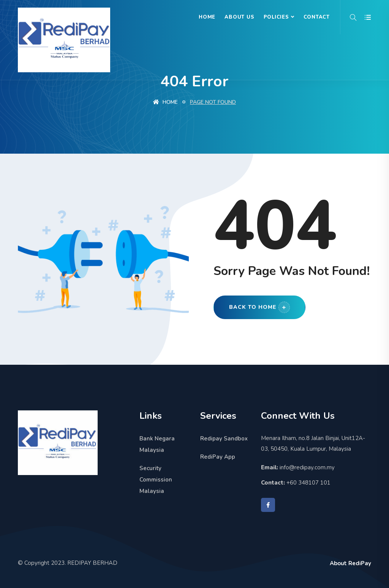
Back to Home (259, 307)
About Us (239, 17)
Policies (276, 17)
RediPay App (218, 457)
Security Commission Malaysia (156, 480)
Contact (317, 17)
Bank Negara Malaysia (157, 444)
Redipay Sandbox (224, 439)
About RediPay (350, 563)
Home (207, 17)
